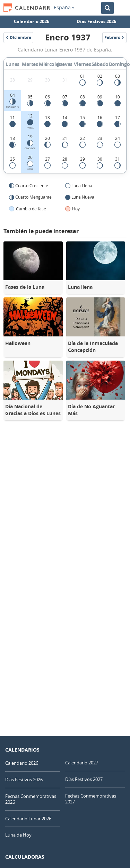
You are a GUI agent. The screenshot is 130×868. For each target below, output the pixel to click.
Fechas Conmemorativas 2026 (31, 799)
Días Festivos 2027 (84, 779)
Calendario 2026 (32, 21)
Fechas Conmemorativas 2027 (91, 799)
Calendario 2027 (82, 763)
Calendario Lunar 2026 (28, 819)
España (64, 8)
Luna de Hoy (18, 835)
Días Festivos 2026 (96, 21)
